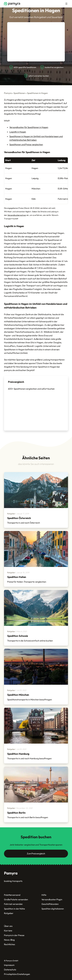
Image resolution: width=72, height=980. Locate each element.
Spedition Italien (17, 577)
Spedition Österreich (19, 518)
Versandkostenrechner (17, 215)
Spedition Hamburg (18, 754)
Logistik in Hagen (18, 132)
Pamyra (8, 93)
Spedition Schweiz (18, 636)
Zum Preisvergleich (36, 854)
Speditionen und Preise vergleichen (26, 145)
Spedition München (18, 695)
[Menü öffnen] (66, 4)
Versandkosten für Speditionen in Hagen (29, 127)
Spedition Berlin (16, 813)
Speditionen (19, 93)
